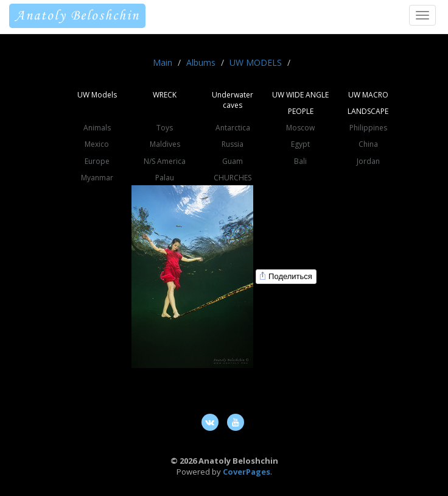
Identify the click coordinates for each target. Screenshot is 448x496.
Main (163, 62)
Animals (97, 128)
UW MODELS (256, 62)
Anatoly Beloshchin (77, 16)
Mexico (97, 144)
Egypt (300, 144)
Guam (233, 161)
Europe (97, 161)
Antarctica (233, 128)
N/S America (165, 161)
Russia (233, 144)
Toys (165, 128)
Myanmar (97, 178)
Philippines (368, 128)
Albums (201, 62)
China (368, 144)
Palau (165, 178)
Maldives (165, 144)
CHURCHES (233, 178)
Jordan (368, 161)
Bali (300, 161)
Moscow (300, 128)
